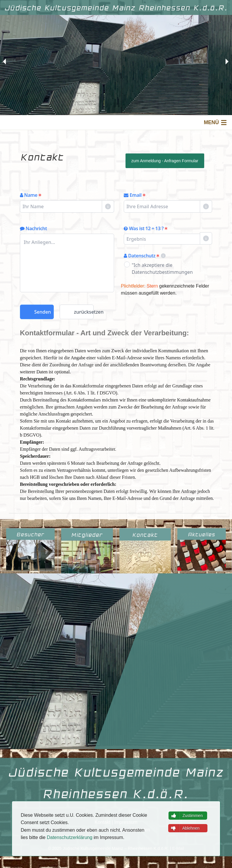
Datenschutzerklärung (70, 837)
